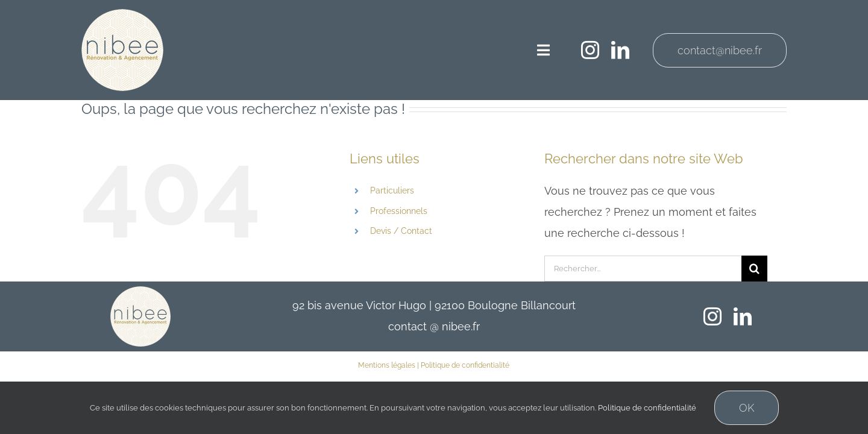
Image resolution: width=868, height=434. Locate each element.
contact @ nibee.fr (434, 326)
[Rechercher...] (643, 269)
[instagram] (590, 50)
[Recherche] (754, 269)
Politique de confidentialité (465, 365)
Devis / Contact (401, 231)
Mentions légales (387, 365)
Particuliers (392, 190)
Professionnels (399, 211)
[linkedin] (620, 50)
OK (747, 408)
